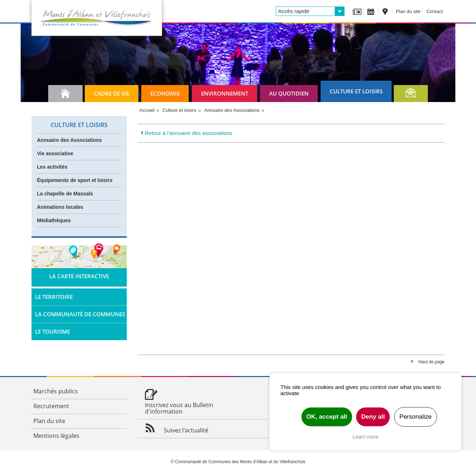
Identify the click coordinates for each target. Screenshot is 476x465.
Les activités (52, 167)
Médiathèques (54, 220)
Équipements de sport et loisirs (75, 180)
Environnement (225, 93)
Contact (435, 11)
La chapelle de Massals (65, 194)
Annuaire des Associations (69, 140)
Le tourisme (53, 331)
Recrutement (51, 406)
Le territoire (54, 297)
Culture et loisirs (356, 91)
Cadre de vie (112, 93)
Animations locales (60, 207)
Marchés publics (56, 391)
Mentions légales (56, 436)
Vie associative (55, 153)
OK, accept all (327, 417)
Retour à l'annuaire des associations (186, 133)
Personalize (416, 417)
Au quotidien (289, 93)
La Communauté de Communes (80, 314)
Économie (165, 93)
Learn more (366, 437)
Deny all (373, 417)
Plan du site (408, 11)
